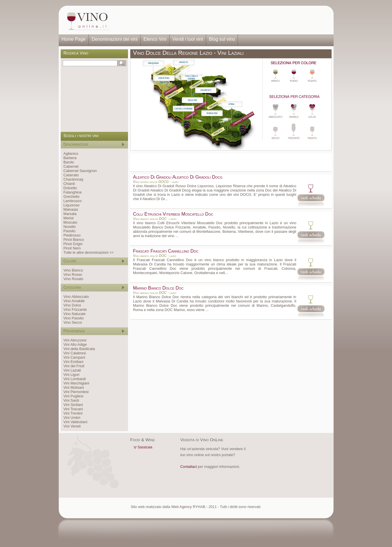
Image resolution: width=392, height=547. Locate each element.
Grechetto (72, 197)
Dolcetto (70, 188)
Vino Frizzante (75, 309)
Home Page (74, 39)
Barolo (69, 162)
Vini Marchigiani (76, 383)
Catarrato (71, 175)
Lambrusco (73, 201)
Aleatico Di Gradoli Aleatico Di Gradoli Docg (178, 177)
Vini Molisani (74, 387)
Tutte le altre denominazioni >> (89, 252)
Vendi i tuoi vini (188, 39)
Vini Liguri (72, 375)
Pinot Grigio (73, 244)
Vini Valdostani (75, 422)
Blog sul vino (222, 39)
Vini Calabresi (75, 353)
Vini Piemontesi (76, 392)
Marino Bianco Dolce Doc (158, 288)
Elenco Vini (155, 39)
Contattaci (189, 467)
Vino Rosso (73, 275)
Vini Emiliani (73, 362)
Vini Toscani (73, 409)
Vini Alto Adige (75, 344)
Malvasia (71, 209)
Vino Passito (74, 318)
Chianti (69, 184)
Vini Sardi (71, 400)
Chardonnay (74, 179)
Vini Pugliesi (73, 396)
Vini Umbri (72, 418)
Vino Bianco (73, 270)
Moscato (70, 222)
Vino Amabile (74, 301)
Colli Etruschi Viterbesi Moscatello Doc (173, 214)
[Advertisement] (224, 20)
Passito (70, 231)
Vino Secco (73, 322)
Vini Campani (74, 357)
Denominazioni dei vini (115, 39)
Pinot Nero (72, 248)
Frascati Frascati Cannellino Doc (166, 251)
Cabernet (71, 166)
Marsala (70, 214)
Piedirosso (72, 235)
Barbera (70, 158)
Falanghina (73, 192)
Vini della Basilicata (79, 349)
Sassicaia (145, 447)
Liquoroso (72, 205)
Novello (70, 227)
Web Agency (182, 507)
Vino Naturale (75, 314)
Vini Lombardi (75, 379)
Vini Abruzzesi (75, 340)
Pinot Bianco (74, 240)
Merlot (69, 218)
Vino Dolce (72, 305)
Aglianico (71, 154)
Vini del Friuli (74, 366)
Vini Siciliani (73, 405)
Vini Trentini (73, 413)
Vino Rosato (73, 279)
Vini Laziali (72, 370)
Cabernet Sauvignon (80, 171)
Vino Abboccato (76, 297)
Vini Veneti (72, 426)
